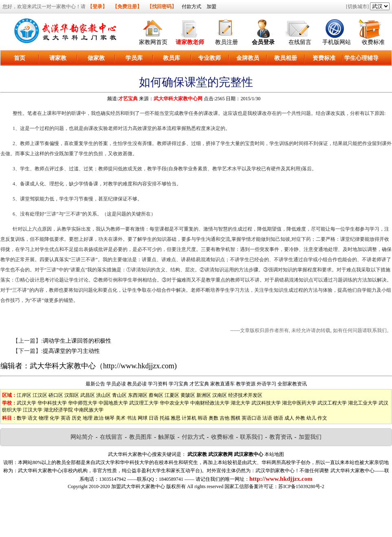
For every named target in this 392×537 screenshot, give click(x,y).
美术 (121, 418)
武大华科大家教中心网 (178, 99)
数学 (22, 418)
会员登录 (263, 42)
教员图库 (141, 437)
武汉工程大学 (332, 403)
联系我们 (251, 437)
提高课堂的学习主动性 (71, 351)
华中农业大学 (174, 403)
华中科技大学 (52, 403)
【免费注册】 (127, 7)
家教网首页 (153, 42)
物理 (44, 418)
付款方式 (192, 7)
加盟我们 (310, 437)
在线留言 (300, 42)
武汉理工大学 (144, 403)
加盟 (211, 7)
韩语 (203, 418)
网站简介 (82, 437)
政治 (99, 418)
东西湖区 (138, 395)
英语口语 (251, 418)
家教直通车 (222, 384)
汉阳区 (72, 395)
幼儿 (311, 418)
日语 (154, 418)
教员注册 (227, 42)
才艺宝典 (128, 99)
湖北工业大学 (363, 403)
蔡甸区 (156, 395)
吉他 (225, 418)
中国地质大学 (113, 403)
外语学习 (266, 384)
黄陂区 (188, 395)
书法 (132, 418)
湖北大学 (240, 403)
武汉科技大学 (266, 403)
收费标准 (373, 42)
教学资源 (246, 384)
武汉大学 (26, 403)
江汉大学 (33, 410)
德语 (278, 418)
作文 (322, 418)
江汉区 (40, 395)
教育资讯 (281, 437)
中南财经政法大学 (210, 403)
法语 (267, 418)
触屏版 (167, 437)
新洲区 (204, 395)
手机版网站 (337, 42)
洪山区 (104, 395)
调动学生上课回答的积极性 (77, 341)
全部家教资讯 (292, 384)
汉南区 (220, 395)
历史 (77, 418)
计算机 (189, 418)
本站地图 (274, 454)
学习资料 (158, 384)
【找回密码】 (162, 7)
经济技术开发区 (245, 395)
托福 (165, 418)
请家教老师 (190, 42)
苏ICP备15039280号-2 (301, 486)
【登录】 (97, 7)
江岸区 (24, 395)
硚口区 (56, 395)
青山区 (119, 395)
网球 (143, 418)
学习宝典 (178, 384)
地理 (88, 418)
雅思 (176, 418)
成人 (289, 418)
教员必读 (137, 384)
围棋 (236, 418)
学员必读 (116, 384)
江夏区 (172, 395)
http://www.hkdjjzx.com (139, 366)
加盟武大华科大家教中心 (138, 486)
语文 (33, 418)
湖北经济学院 (58, 410)
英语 (66, 418)
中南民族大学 (89, 410)
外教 (300, 418)
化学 (55, 418)
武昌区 (88, 395)
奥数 (214, 418)
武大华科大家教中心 (63, 366)
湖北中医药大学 (299, 403)
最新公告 (95, 384)
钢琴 (110, 418)
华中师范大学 (83, 403)
